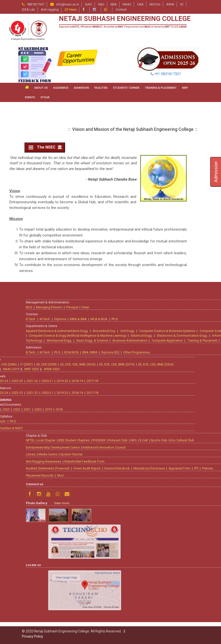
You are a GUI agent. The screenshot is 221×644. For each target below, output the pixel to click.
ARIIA (170, 4)
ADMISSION (81, 88)
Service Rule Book (206, 636)
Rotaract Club (207, 608)
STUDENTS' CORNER (126, 88)
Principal (161, 475)
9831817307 (36, 4)
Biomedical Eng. (193, 499)
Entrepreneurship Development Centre (142, 615)
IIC (182, 4)
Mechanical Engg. (148, 508)
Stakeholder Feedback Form (173, 629)
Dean (174, 475)
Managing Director (138, 475)
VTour (45, 97)
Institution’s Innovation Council (193, 615)
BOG (118, 475)
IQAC (89, 4)
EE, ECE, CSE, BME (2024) (67, 532)
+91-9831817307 (166, 74)
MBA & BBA (167, 487)
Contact (121, 9)
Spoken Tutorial (160, 622)
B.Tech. (120, 487)
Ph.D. (204, 487)
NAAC (127, 4)
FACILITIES (101, 88)
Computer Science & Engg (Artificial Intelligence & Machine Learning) (167, 503)
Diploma (149, 487)
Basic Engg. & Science (181, 508)
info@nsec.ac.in (68, 4)
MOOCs (155, 4)
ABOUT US (41, 88)
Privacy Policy (33, 636)
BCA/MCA (160, 520)
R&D (101, 4)
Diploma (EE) (199, 520)
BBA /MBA (179, 520)
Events (30, 97)
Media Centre (137, 622)
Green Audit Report (176, 636)
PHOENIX (188, 608)
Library (120, 622)
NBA (114, 4)
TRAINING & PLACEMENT (161, 88)
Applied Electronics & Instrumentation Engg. (146, 499)
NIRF (185, 88)
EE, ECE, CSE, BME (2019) (28, 532)
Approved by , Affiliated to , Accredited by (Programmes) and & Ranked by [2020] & (123, 27)
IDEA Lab (28, 9)
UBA (140, 4)
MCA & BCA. (188, 487)
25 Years (71, 9)
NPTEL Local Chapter (130, 608)
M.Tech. (134, 487)
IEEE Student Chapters (163, 608)
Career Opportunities (79, 58)
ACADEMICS (61, 88)
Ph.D (146, 520)
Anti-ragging (50, 9)
